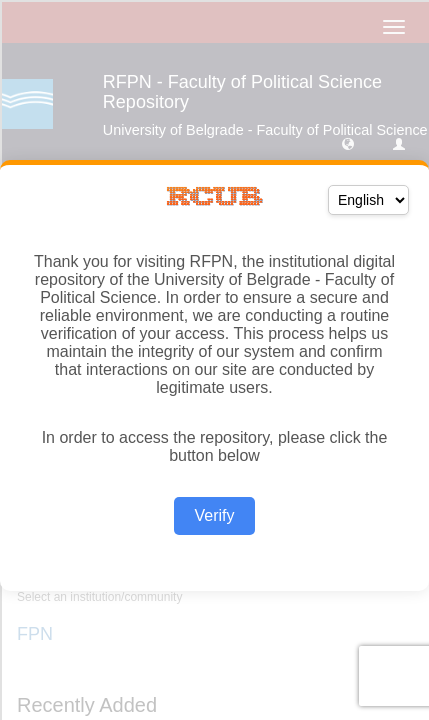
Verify (214, 515)
